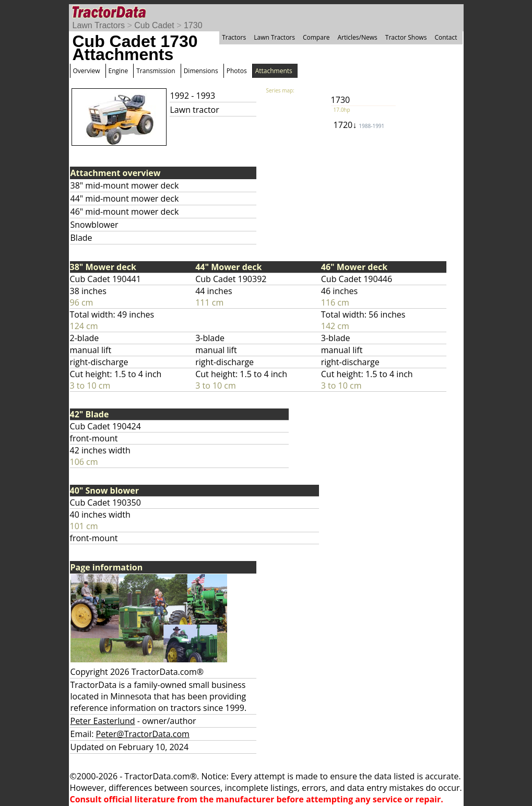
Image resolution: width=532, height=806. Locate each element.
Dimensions (201, 71)
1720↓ (359, 125)
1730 (193, 25)
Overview (87, 71)
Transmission (156, 71)
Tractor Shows (406, 37)
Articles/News (358, 37)
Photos (237, 71)
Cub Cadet (154, 25)
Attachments (274, 71)
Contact (446, 37)
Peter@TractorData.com (143, 734)
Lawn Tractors (99, 25)
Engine (119, 71)
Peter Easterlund (103, 721)
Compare (316, 37)
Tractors (234, 37)
